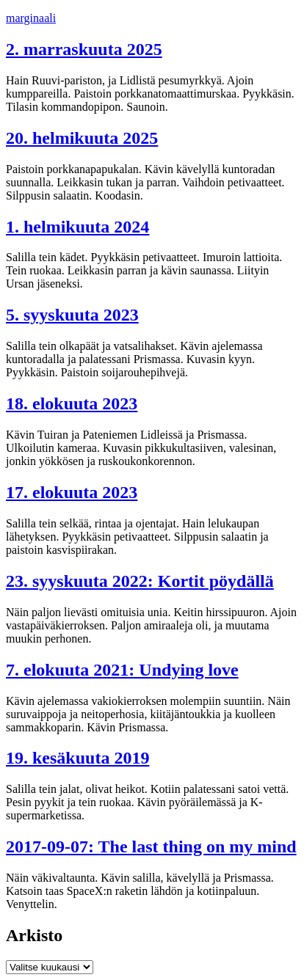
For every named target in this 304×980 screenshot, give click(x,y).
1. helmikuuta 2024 (77, 227)
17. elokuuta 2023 (72, 492)
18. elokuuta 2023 (72, 403)
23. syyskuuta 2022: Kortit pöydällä (140, 581)
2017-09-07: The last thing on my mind (151, 846)
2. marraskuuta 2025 (84, 49)
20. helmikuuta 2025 (82, 138)
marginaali (31, 18)
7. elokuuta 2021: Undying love (122, 670)
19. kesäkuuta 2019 (77, 758)
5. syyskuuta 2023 (72, 315)
